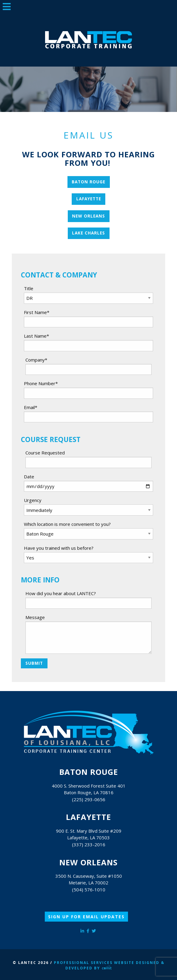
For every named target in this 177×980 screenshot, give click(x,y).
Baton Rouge (88, 182)
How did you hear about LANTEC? (61, 593)
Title (29, 288)
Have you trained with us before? (59, 548)
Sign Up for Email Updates (86, 917)
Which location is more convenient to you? (67, 524)
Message (35, 617)
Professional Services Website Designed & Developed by (109, 965)
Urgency (33, 500)
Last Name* (36, 336)
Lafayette (89, 199)
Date (29, 477)
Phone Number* (41, 383)
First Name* (37, 312)
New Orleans (88, 216)
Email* (31, 407)
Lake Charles (88, 233)
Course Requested (45, 453)
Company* (36, 360)
